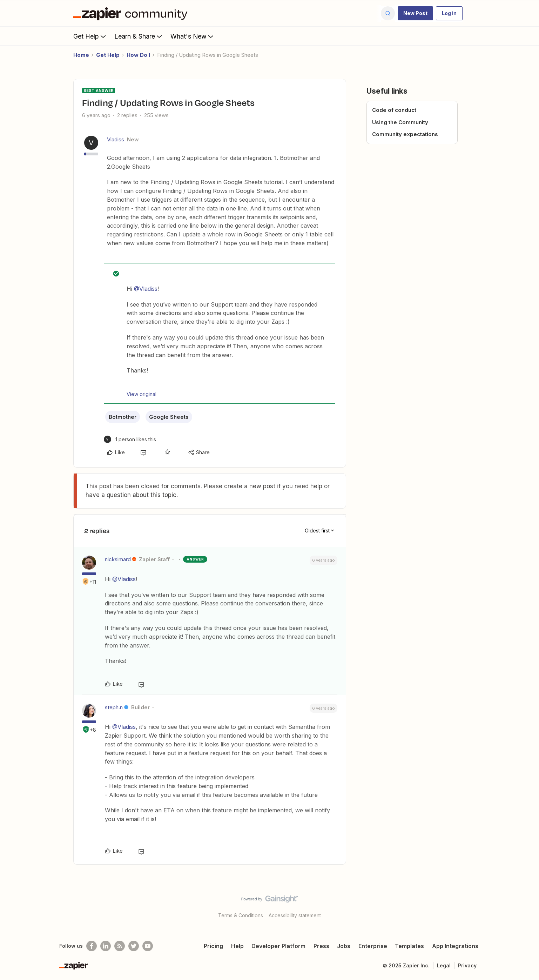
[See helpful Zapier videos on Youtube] (148, 946)
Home (81, 55)
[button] (415, 13)
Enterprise (373, 946)
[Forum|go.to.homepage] (132, 13)
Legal (444, 965)
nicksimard (118, 559)
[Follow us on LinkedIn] (106, 946)
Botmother (123, 417)
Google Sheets (169, 417)
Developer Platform (278, 946)
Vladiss (116, 139)
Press (321, 946)
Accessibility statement (295, 915)
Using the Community (400, 122)
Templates (409, 946)
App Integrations (455, 946)
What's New (193, 36)
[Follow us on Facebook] (92, 946)
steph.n (114, 707)
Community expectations (405, 134)
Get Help (90, 36)
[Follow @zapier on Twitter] (134, 946)
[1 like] (130, 439)
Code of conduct (394, 110)
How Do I (138, 55)
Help (237, 946)
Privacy (467, 965)
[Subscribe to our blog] (120, 946)
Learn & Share (139, 36)
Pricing (213, 946)
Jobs (344, 946)
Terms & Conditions (241, 915)
